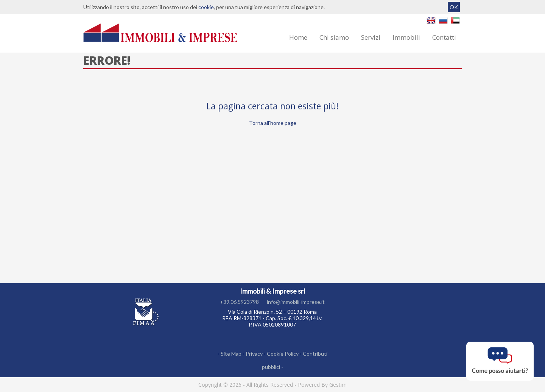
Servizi (371, 37)
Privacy (254, 354)
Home (298, 37)
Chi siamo (334, 37)
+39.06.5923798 (239, 302)
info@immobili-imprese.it (296, 302)
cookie (206, 7)
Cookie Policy (283, 354)
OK (454, 7)
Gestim (338, 385)
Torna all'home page (273, 123)
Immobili (406, 37)
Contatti (444, 37)
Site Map (231, 354)
